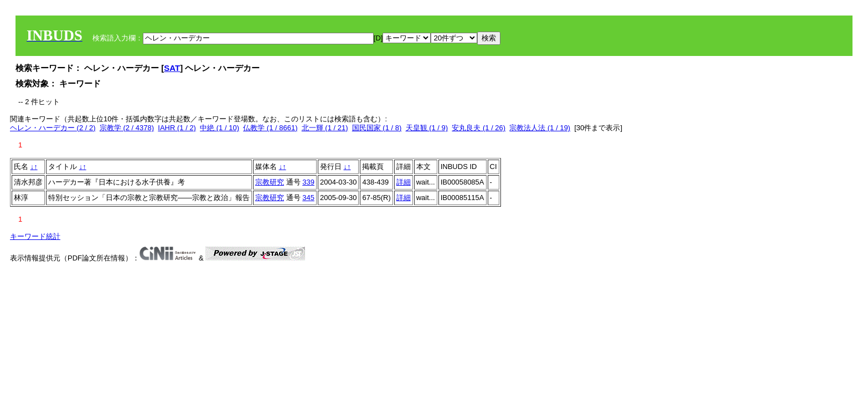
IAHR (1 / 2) (177, 128)
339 (308, 182)
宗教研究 (270, 182)
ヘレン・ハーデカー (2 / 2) (53, 128)
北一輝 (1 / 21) (325, 128)
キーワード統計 (35, 236)
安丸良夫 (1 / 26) (479, 128)
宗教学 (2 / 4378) (127, 128)
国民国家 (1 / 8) (377, 128)
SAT (172, 68)
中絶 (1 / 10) (219, 128)
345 (308, 198)
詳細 (404, 182)
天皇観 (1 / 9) (427, 128)
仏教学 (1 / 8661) (270, 128)
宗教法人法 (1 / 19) (540, 128)
